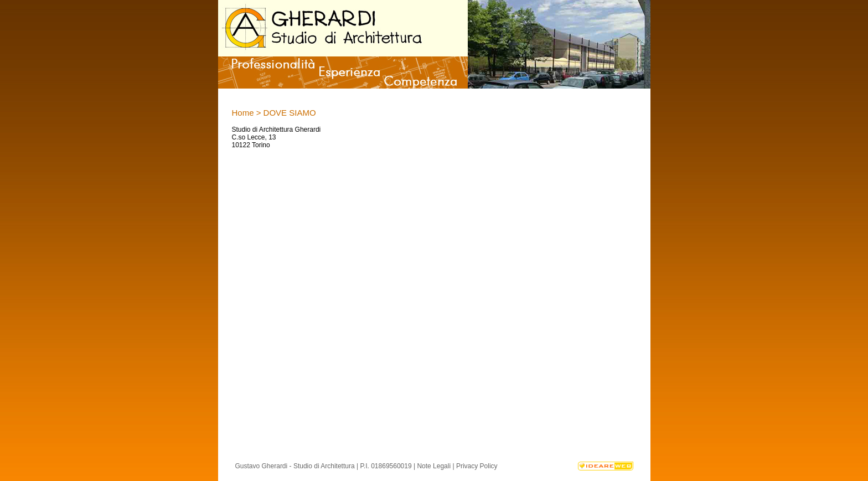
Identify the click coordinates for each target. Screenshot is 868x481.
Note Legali (434, 466)
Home (243, 113)
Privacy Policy (477, 466)
